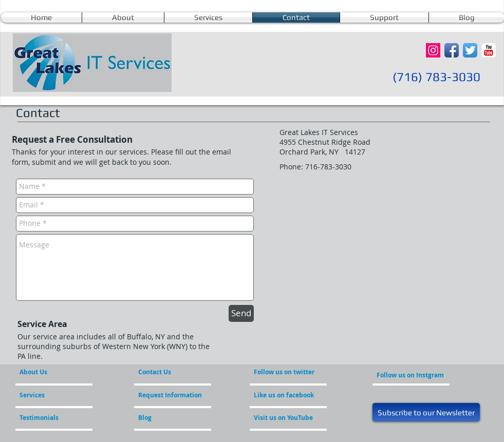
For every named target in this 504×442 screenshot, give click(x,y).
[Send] (241, 313)
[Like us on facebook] (285, 395)
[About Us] (59, 372)
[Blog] (166, 418)
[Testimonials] (47, 418)
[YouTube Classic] (489, 50)
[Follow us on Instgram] (410, 375)
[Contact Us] (163, 372)
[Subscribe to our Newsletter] (426, 412)
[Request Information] (170, 395)
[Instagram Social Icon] (433, 50)
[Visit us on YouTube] (291, 418)
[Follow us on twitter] (285, 372)
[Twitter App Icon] (470, 50)
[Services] (49, 395)
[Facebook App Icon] (452, 50)
